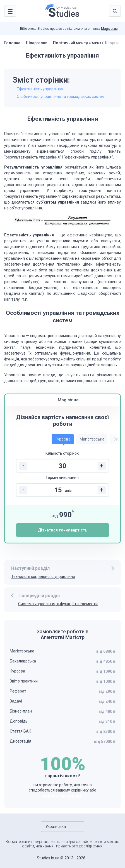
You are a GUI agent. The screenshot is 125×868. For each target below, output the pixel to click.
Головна (12, 43)
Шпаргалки (37, 43)
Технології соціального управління (43, 577)
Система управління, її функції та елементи (58, 604)
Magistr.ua (109, 29)
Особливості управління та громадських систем (61, 97)
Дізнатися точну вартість (63, 530)
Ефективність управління (40, 89)
